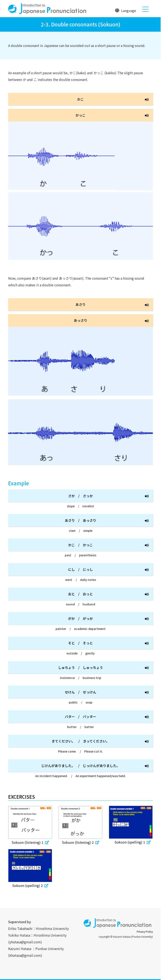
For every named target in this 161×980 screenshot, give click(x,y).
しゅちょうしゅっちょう (103, 668)
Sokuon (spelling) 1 (131, 842)
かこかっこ (108, 545)
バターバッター (107, 717)
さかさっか (108, 496)
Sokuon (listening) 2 (80, 842)
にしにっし (108, 570)
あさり (112, 305)
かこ (113, 99)
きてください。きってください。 (100, 741)
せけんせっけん (107, 692)
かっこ (112, 115)
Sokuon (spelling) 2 (30, 885)
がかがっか (108, 619)
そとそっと (108, 643)
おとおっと (108, 594)
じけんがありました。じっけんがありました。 (95, 766)
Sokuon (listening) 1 (30, 842)
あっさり (111, 321)
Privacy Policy (145, 931)
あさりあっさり (107, 521)
